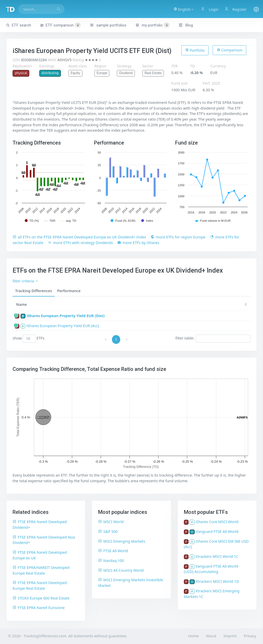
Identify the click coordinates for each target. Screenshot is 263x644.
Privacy (250, 636)
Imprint (230, 636)
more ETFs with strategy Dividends (81, 243)
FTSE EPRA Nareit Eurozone (39, 608)
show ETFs (29, 338)
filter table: (213, 338)
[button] (184, 9)
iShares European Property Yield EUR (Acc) (63, 326)
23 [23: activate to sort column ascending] (179, 304)
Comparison (230, 50)
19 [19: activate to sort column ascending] (241, 304)
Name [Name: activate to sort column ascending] (22, 304)
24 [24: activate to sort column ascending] (163, 304)
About (211, 636)
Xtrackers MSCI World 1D (217, 581)
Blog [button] (186, 25)
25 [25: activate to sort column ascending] (148, 304)
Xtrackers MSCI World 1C (217, 556)
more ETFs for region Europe (178, 237)
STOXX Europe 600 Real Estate (41, 598)
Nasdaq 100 (111, 561)
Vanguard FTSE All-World (217, 531)
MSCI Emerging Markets (122, 541)
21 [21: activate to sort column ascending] (210, 304)
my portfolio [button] (152, 25)
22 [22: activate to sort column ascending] (194, 304)
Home (194, 636)
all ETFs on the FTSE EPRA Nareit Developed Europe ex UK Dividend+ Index (79, 237)
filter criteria (26, 281)
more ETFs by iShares (138, 243)
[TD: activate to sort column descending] (134, 304)
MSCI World (111, 522)
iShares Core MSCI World (217, 522)
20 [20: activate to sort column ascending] (225, 304)
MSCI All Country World (121, 570)
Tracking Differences (34, 291)
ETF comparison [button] (60, 25)
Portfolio (195, 50)
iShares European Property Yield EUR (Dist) (66, 316)
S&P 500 (108, 531)
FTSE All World (113, 551)
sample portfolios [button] (108, 25)
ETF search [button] (19, 25)
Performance (69, 291)
